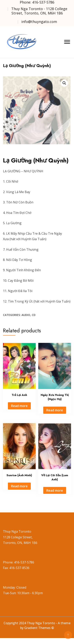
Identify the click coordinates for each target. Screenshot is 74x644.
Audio (26, 315)
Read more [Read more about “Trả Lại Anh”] (19, 406)
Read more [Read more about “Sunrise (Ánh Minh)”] (19, 486)
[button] (64, 83)
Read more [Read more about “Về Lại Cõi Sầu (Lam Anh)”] (55, 490)
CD (34, 315)
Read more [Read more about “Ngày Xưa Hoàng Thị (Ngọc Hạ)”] (55, 410)
